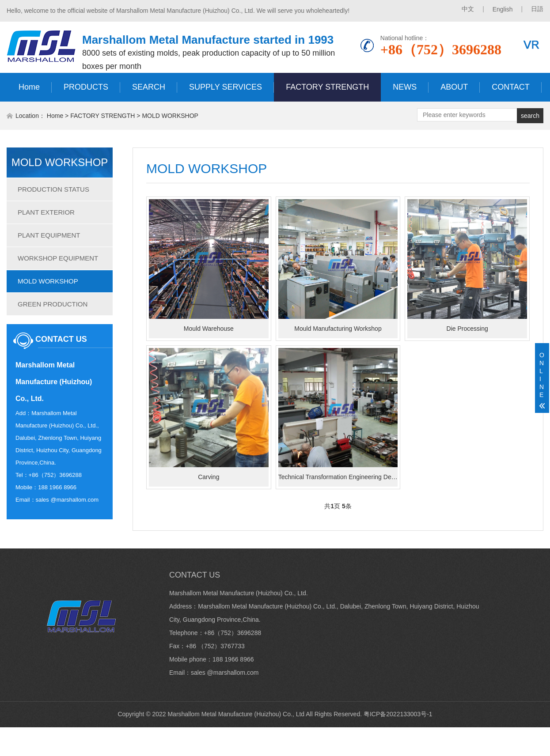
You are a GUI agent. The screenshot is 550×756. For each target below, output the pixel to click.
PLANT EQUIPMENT (49, 235)
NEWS (405, 87)
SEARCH (149, 87)
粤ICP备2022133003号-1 (398, 714)
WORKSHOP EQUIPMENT (58, 258)
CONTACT (511, 87)
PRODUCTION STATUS (53, 189)
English (503, 9)
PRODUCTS (86, 87)
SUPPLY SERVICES (226, 87)
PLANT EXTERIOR (46, 212)
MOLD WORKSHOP (170, 116)
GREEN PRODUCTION (53, 304)
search (530, 116)
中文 (468, 9)
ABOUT (454, 87)
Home (29, 87)
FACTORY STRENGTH (327, 87)
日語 (537, 9)
